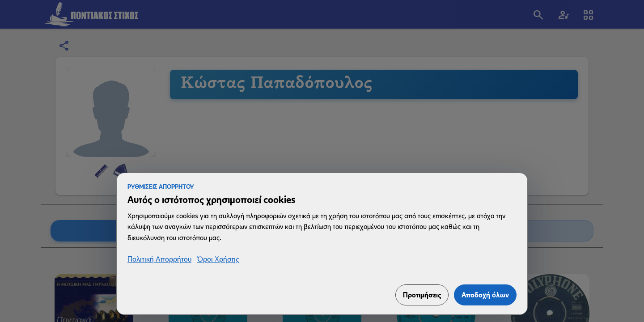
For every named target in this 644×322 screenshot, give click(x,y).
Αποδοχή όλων (485, 295)
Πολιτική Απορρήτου (159, 260)
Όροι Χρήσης (218, 260)
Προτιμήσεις (422, 295)
